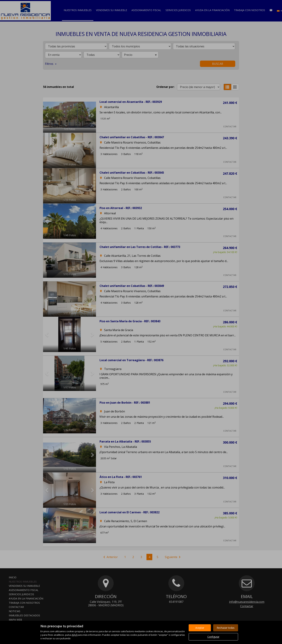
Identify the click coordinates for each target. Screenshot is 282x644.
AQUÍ (74, 635)
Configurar (213, 637)
